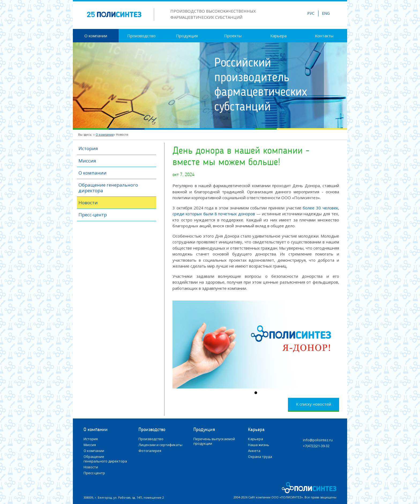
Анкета (254, 451)
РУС (311, 13)
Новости (88, 203)
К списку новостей (314, 404)
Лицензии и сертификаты (160, 445)
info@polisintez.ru (318, 440)
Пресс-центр (93, 215)
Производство (141, 36)
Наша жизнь (259, 445)
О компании (96, 36)
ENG (326, 13)
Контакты (324, 36)
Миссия (87, 161)
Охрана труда (260, 457)
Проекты (233, 36)
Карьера (278, 36)
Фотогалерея (150, 451)
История (88, 148)
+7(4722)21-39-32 (316, 446)
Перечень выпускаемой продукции (214, 441)
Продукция (187, 36)
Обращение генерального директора (108, 188)
